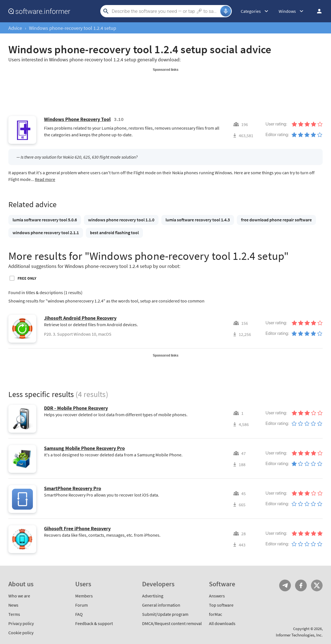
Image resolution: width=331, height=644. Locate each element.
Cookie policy (21, 633)
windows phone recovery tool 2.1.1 (46, 233)
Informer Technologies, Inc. (299, 635)
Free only (27, 278)
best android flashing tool (114, 233)
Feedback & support (94, 623)
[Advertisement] (165, 86)
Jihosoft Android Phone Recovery (80, 318)
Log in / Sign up (317, 11)
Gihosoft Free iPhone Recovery (77, 528)
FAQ (79, 614)
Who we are (19, 596)
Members (84, 596)
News (13, 605)
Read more (45, 179)
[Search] (165, 11)
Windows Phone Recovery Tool (77, 119)
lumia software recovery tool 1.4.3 (198, 220)
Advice (15, 28)
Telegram (285, 585)
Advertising (153, 596)
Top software (221, 605)
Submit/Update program (165, 614)
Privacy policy (21, 623)
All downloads (222, 623)
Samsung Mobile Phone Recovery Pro (84, 448)
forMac (216, 614)
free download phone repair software (276, 220)
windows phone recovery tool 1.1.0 (121, 220)
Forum (81, 605)
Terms (14, 614)
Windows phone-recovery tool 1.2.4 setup (73, 28)
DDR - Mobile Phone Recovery (76, 408)
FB (301, 585)
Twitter (317, 585)
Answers (217, 596)
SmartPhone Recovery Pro (73, 488)
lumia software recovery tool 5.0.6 (45, 220)
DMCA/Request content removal (172, 623)
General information (161, 605)
